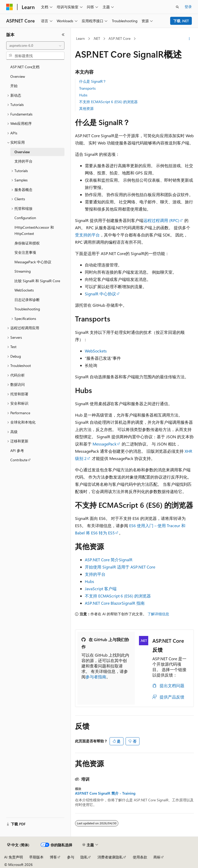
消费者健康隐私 (110, 857)
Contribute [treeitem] (19, 460)
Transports (87, 88)
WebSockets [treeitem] (24, 290)
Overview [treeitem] (18, 76)
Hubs (83, 95)
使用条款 (140, 857)
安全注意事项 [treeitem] (25, 252)
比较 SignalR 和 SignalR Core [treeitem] (37, 281)
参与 (71, 857)
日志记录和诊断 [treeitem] (27, 300)
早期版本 (36, 857)
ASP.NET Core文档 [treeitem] (25, 67)
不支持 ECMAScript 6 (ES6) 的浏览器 (108, 102)
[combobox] (35, 45)
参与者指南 (96, 677)
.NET (97, 38)
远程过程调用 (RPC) (161, 220)
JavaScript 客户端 (101, 589)
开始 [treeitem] (14, 86)
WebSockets (96, 351)
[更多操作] (189, 39)
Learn (80, 38)
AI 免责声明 (14, 857)
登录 (188, 7)
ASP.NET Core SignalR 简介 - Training (105, 793)
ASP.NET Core (119, 38)
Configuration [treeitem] (25, 218)
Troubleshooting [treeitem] (27, 309)
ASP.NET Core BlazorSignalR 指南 (115, 603)
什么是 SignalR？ (93, 81)
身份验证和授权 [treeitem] (27, 243)
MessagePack (105, 444)
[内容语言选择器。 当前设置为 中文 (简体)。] (18, 845)
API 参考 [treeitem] (17, 451)
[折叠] (63, 35)
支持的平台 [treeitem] (23, 161)
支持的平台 (95, 574)
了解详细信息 (158, 614)
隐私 (84, 857)
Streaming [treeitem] (23, 271)
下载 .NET (181, 21)
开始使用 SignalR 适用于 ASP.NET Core (120, 567)
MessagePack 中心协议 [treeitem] (33, 262)
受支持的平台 (87, 235)
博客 (53, 857)
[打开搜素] (177, 7)
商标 (157, 857)
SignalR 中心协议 (100, 294)
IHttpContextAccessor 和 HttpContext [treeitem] (34, 231)
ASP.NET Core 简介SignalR (109, 560)
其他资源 (86, 108)
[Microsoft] (10, 7)
